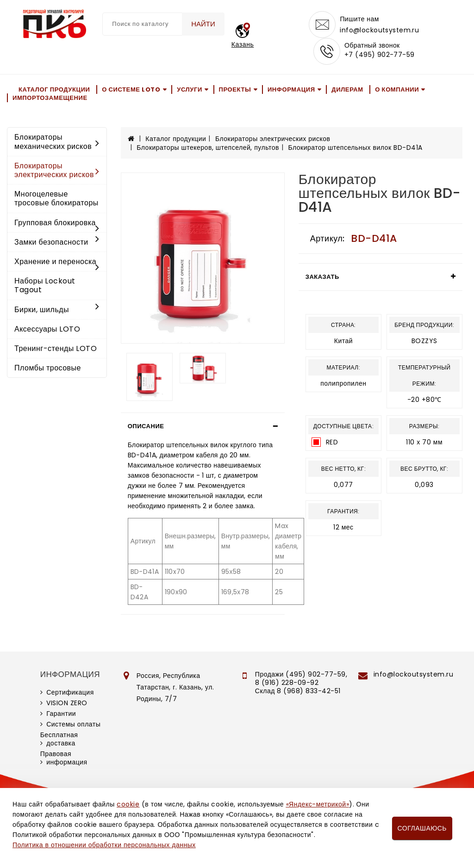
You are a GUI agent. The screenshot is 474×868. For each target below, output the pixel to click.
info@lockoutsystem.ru (380, 31)
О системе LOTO (131, 91)
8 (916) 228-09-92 (287, 684)
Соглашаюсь (422, 828)
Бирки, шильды (57, 311)
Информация (291, 91)
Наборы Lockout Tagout (45, 288)
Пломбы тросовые (48, 370)
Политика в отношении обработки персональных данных (104, 845)
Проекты (235, 91)
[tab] (203, 428)
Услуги (190, 91)
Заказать (322, 279)
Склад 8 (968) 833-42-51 (298, 693)
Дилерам (347, 91)
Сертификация (70, 694)
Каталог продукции (54, 91)
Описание (146, 428)
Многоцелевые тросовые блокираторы (56, 201)
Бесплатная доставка (59, 741)
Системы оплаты (73, 726)
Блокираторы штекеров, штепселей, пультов (208, 149)
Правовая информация (64, 760)
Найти (202, 24)
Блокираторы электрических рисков (57, 172)
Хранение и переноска (57, 264)
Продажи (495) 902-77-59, (301, 676)
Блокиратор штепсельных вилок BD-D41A (355, 149)
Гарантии (61, 715)
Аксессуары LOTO (47, 331)
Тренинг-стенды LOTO (56, 350)
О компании (397, 91)
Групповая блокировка (57, 225)
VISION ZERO (67, 705)
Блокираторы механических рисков (57, 144)
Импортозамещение (50, 100)
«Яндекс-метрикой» (318, 804)
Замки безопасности (57, 244)
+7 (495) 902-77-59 (380, 56)
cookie (128, 804)
